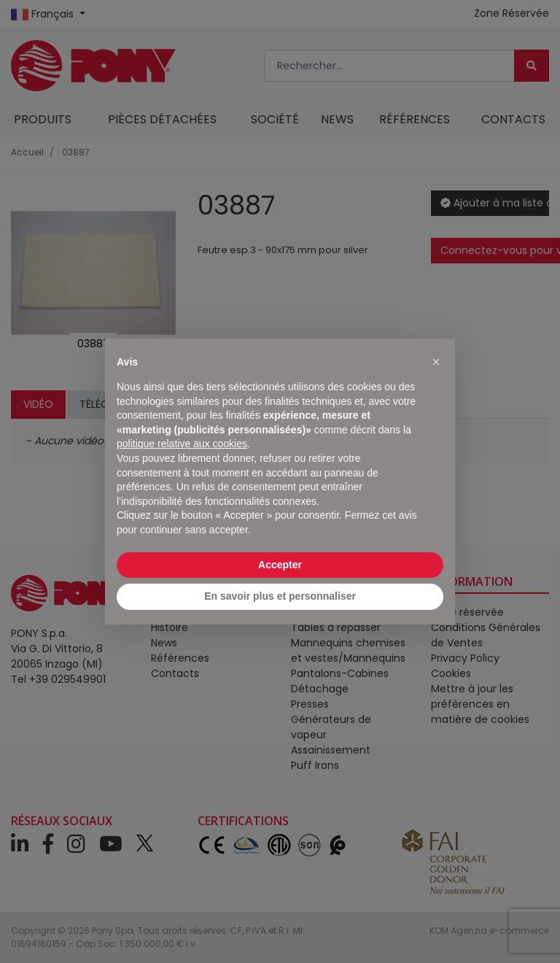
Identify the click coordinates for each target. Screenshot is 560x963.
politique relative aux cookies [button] (182, 444)
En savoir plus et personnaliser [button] (280, 596)
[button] (436, 362)
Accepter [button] (280, 565)
